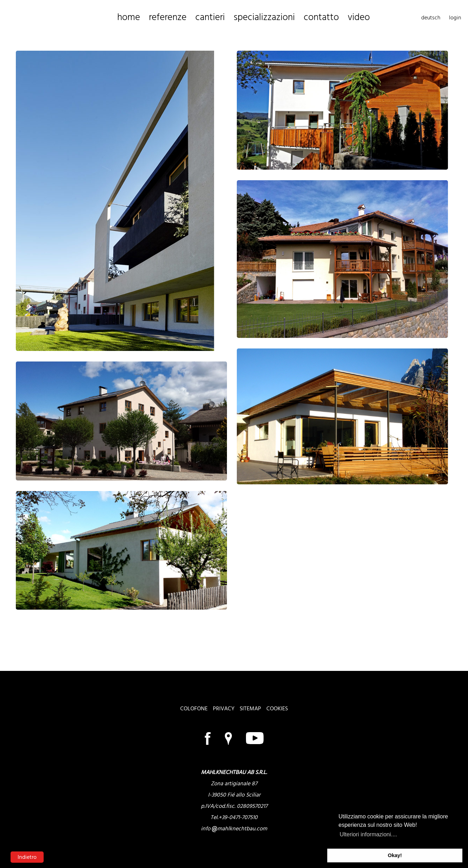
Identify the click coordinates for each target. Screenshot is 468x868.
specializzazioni (232, 18)
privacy (224, 709)
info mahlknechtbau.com (234, 829)
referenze (157, 18)
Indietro (27, 857)
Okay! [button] (395, 855)
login (455, 18)
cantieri (190, 18)
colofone (194, 709)
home (126, 18)
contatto (276, 18)
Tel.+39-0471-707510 (234, 817)
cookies (277, 709)
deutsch (431, 18)
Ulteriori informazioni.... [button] (368, 834)
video (306, 18)
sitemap (250, 709)
